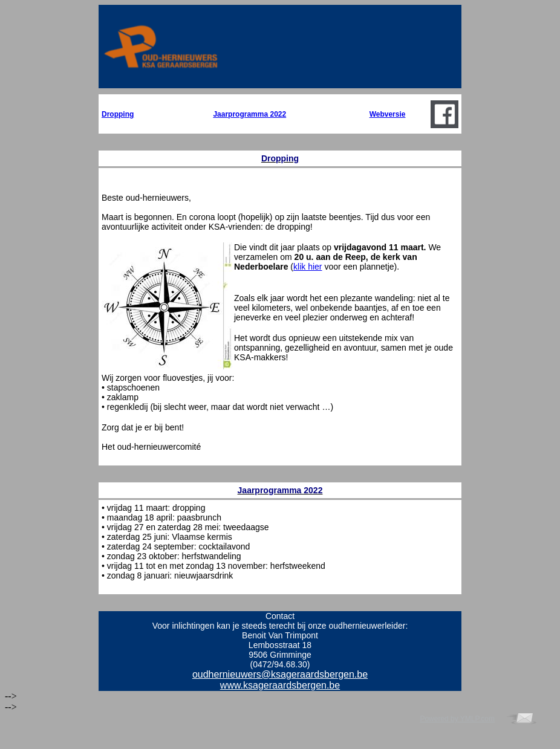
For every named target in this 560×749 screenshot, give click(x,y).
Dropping (118, 114)
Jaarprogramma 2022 (249, 114)
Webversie (388, 114)
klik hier (308, 267)
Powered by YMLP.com (457, 719)
